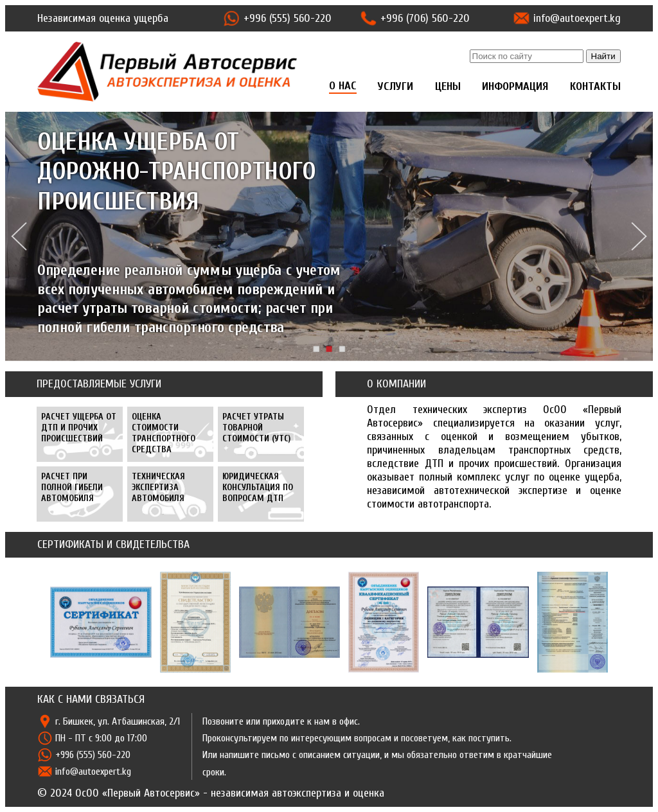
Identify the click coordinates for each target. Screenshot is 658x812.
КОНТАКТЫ (595, 86)
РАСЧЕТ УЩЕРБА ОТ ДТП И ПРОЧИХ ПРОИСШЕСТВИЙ (79, 428)
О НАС (343, 86)
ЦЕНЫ (448, 86)
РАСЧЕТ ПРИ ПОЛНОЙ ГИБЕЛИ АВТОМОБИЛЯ (72, 487)
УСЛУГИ (396, 86)
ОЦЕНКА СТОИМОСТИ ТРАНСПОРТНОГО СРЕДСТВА (164, 433)
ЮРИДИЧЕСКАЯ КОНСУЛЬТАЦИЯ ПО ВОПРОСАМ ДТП (258, 487)
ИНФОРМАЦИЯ (515, 86)
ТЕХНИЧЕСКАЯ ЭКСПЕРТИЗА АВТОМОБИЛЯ (158, 487)
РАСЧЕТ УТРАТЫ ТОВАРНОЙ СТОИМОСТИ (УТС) (256, 428)
